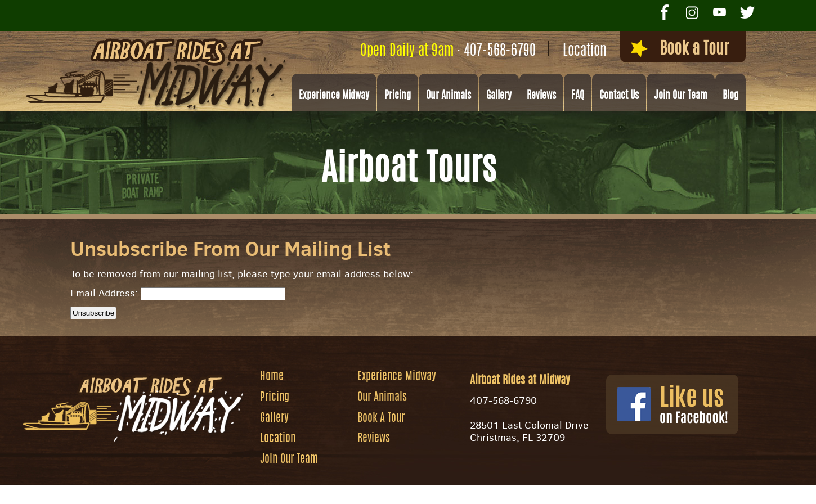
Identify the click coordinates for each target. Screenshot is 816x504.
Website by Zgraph (416, 490)
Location (585, 51)
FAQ (578, 96)
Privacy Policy (544, 490)
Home (272, 377)
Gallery (499, 96)
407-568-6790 (500, 51)
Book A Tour (381, 419)
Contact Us (619, 96)
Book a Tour (680, 49)
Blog (730, 96)
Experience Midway (334, 96)
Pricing (398, 96)
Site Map (483, 490)
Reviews (541, 96)
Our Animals (449, 96)
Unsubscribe (93, 313)
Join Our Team (681, 96)
